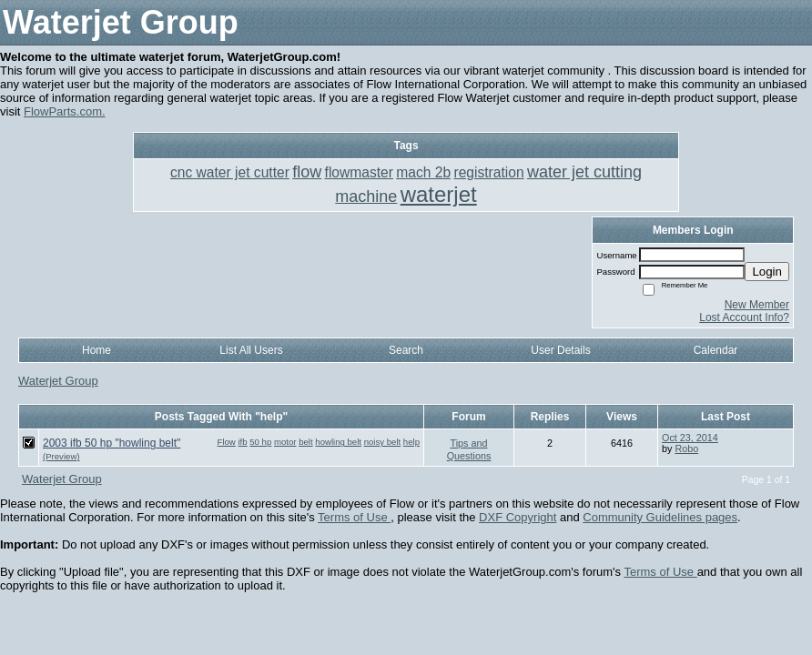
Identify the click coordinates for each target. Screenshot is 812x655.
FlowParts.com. (65, 111)
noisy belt (383, 442)
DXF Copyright (518, 517)
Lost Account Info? (744, 317)
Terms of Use (354, 517)
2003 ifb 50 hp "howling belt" (112, 443)
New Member (757, 305)
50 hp (260, 442)
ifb (242, 442)
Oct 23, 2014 (690, 438)
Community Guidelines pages (660, 517)
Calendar (716, 350)
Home (96, 350)
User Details (560, 350)
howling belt (338, 442)
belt (305, 442)
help (411, 442)
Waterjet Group (58, 381)
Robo (686, 448)
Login (767, 272)
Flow (227, 442)
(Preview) (61, 456)
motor (285, 442)
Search (406, 350)
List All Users (251, 350)
